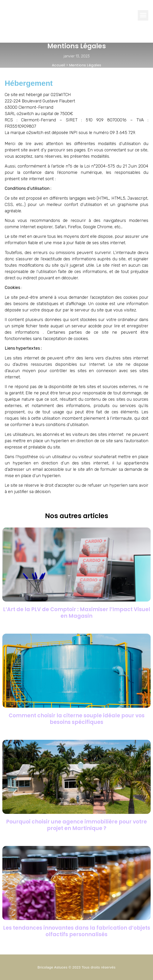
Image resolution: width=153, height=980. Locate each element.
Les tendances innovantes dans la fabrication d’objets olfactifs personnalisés (77, 931)
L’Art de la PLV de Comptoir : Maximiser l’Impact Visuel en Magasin (77, 613)
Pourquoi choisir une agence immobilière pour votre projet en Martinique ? (76, 825)
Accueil (59, 65)
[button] (143, 15)
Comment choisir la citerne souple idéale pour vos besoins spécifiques (77, 719)
